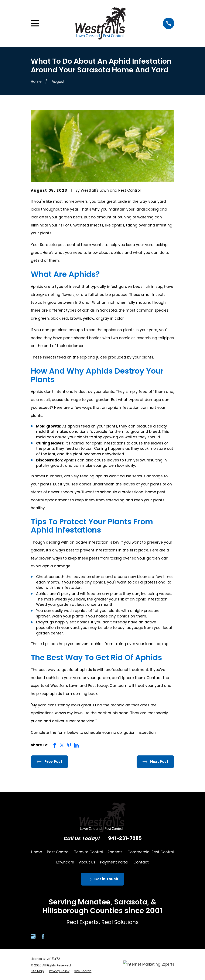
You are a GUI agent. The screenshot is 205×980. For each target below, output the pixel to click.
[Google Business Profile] (33, 936)
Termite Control (88, 852)
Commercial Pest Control (151, 852)
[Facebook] (43, 936)
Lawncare (65, 862)
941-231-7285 (125, 838)
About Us (87, 862)
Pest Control (58, 852)
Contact (141, 862)
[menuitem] (37, 971)
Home (37, 852)
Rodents (115, 852)
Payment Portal (114, 862)
